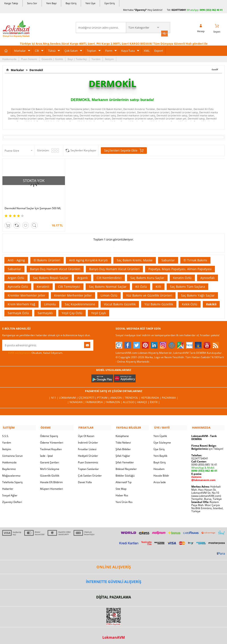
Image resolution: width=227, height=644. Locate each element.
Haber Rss (122, 493)
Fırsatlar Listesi (87, 446)
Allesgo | (130, 400)
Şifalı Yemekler (125, 460)
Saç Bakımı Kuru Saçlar (147, 276)
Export (159, 50)
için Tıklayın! (207, 446)
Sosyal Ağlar (10, 493)
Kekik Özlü (190, 302)
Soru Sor (32, 3)
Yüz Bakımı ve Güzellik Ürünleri (149, 293)
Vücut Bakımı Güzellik (120, 302)
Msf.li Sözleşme (50, 466)
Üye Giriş (110, 3)
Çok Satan (71, 50)
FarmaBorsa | (96, 400)
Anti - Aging (16, 258)
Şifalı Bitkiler (123, 446)
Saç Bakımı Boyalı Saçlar (51, 276)
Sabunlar (168, 258)
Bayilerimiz (9, 466)
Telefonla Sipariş (12, 479)
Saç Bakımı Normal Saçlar (108, 284)
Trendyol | (133, 395)
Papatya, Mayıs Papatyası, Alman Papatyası (180, 267)
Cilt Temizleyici (69, 284)
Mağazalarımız (11, 473)
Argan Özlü (16, 276)
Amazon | (117, 395)
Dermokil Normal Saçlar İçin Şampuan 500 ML (28, 205)
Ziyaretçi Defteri (12, 499)
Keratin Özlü (182, 276)
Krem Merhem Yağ (21, 302)
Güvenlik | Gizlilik (52, 59)
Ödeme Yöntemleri (52, 440)
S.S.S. (6, 433)
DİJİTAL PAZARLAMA (114, 594)
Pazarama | (170, 395)
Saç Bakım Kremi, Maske (135, 258)
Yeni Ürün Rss (124, 499)
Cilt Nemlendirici (109, 276)
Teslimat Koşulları (51, 446)
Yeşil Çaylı (99, 311)
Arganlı (83, 276)
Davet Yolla (85, 479)
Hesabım (159, 466)
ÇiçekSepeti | (88, 395)
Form (109, 50)
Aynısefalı (208, 276)
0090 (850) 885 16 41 (204, 462)
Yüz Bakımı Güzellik (159, 302)
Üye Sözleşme (162, 440)
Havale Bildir (161, 473)
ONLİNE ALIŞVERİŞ (114, 564)
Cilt (37, 50)
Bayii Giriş (160, 460)
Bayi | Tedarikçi (77, 59)
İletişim (109, 59)
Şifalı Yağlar (123, 453)
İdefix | (155, 400)
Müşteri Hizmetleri (52, 486)
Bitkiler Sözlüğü (125, 473)
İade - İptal (46, 453)
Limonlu (50, 302)
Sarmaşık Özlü (18, 311)
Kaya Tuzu (128, 50)
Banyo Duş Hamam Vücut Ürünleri (55, 267)
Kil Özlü (141, 284)
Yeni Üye (90, 3)
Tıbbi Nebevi (123, 440)
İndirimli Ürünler (88, 440)
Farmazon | (114, 400)
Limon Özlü (109, 293)
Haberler (8, 486)
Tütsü (52, 50)
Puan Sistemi (29, 59)
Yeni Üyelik (160, 433)
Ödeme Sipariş (49, 433)
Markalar (20, 50)
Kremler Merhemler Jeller (27, 293)
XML (147, 50)
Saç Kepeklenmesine (80, 302)
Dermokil (36, 70)
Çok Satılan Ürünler (90, 473)
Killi (158, 284)
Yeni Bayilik (160, 453)
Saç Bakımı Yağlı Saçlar (198, 293)
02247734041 (179, 10)
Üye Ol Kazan (86, 433)
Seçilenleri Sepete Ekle (124, 150)
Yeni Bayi (51, 3)
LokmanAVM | (69, 395)
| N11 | (54, 395)
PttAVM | (104, 395)
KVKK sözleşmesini (19, 351)
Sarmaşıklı (45, 311)
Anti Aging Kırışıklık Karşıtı (89, 258)
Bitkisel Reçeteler (126, 466)
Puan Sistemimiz (88, 460)
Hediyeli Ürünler (88, 453)
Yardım (96, 59)
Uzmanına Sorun (12, 453)
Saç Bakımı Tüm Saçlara (187, 284)
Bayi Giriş (71, 3)
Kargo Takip (11, 3)
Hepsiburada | (151, 395)
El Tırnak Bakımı (195, 258)
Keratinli (43, 284)
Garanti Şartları (50, 460)
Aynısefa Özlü (18, 284)
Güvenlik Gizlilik (50, 473)
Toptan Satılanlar (88, 466)
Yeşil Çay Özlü (72, 311)
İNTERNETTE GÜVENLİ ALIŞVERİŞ (114, 579)
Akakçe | (144, 400)
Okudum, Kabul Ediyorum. (33, 351)
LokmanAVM (114, 634)
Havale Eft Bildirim (51, 479)
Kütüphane (122, 433)
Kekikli (211, 302)
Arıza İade (160, 479)
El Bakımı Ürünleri (47, 258)
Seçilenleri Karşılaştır (83, 150)
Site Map (121, 486)
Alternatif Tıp (124, 479)
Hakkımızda (9, 59)
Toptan (91, 50)
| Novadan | (76, 400)
